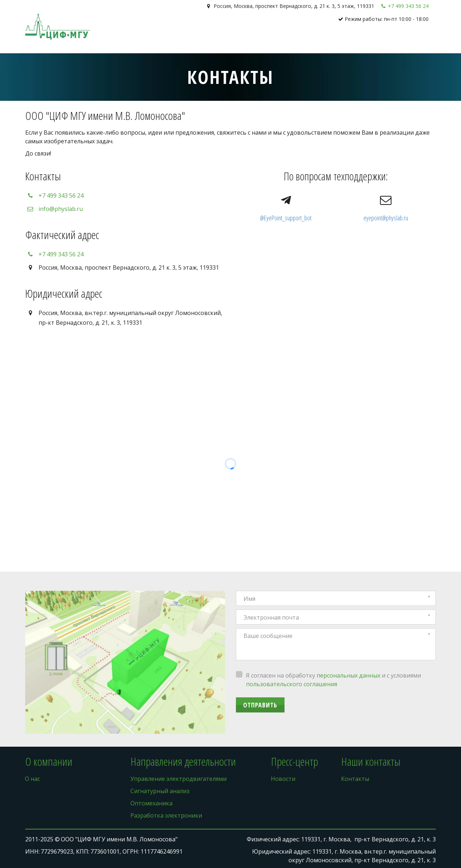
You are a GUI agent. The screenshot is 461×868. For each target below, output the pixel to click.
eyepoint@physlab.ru (386, 218)
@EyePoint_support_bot (286, 218)
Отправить (260, 705)
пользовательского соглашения (292, 684)
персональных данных (348, 675)
